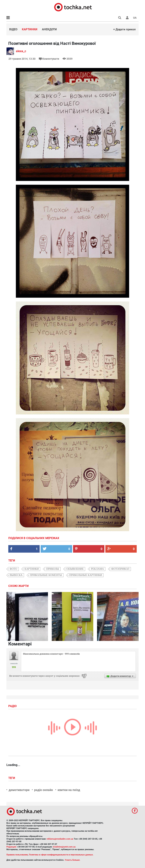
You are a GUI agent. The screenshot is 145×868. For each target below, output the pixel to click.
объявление (75, 569)
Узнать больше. (72, 860)
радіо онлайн (44, 790)
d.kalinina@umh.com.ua (64, 847)
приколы (52, 569)
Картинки (30, 29)
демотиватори (19, 790)
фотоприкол (120, 569)
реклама (97, 569)
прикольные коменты (46, 575)
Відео (13, 29)
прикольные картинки (86, 575)
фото (13, 569)
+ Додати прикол (125, 29)
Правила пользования (17, 855)
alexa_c (21, 51)
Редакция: (12, 847)
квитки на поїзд (69, 790)
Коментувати (49, 59)
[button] (127, 18)
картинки (32, 569)
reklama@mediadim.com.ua (60, 839)
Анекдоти (49, 29)
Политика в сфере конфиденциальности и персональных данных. (61, 855)
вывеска (16, 575)
